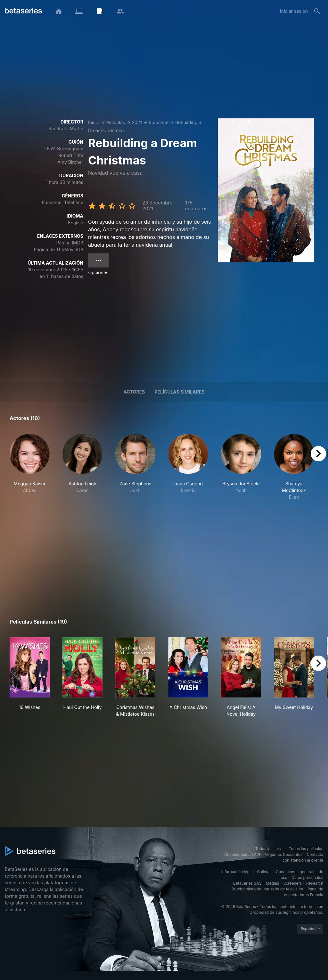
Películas (115, 122)
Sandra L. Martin (66, 128)
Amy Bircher (70, 162)
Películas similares (179, 392)
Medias (272, 883)
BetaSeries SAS (247, 883)
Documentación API (242, 854)
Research (315, 883)
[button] (30, 467)
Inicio (94, 122)
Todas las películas (306, 849)
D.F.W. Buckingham (63, 149)
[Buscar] (317, 11)
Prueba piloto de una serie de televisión (267, 889)
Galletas (264, 872)
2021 (137, 122)
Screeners (293, 883)
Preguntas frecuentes (283, 854)
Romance (159, 122)
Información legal (237, 872)
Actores (134, 392)
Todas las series (270, 849)
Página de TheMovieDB (59, 249)
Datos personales (307, 877)
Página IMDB (70, 243)
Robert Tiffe (71, 155)
